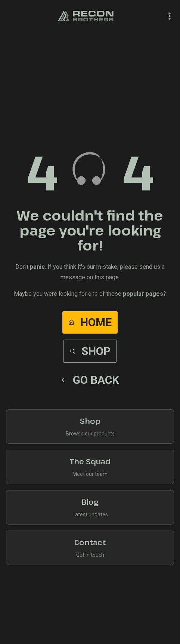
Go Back (90, 380)
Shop (90, 351)
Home (90, 322)
